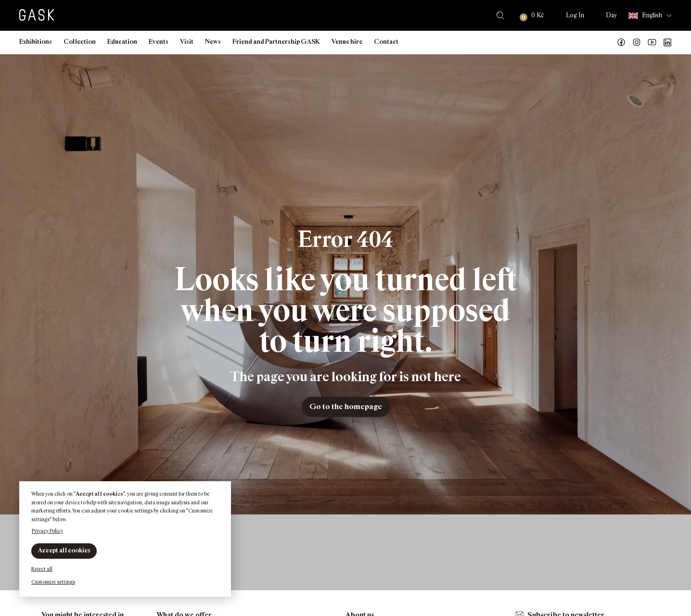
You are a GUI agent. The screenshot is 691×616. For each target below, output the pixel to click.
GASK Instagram (637, 42)
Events (159, 42)
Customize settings (53, 582)
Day (611, 15)
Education (122, 42)
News (213, 42)
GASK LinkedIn (667, 42)
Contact (386, 42)
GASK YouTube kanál (652, 42)
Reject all (42, 569)
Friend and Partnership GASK (276, 42)
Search (500, 15)
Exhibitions (36, 42)
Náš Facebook (621, 42)
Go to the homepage (346, 406)
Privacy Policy (47, 531)
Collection (80, 42)
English (645, 16)
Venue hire (347, 42)
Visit (187, 42)
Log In (575, 15)
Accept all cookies (64, 550)
